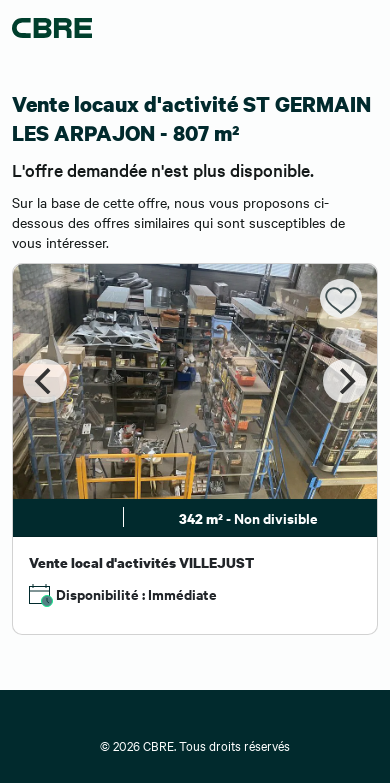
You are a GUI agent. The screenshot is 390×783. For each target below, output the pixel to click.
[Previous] (45, 381)
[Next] (345, 381)
